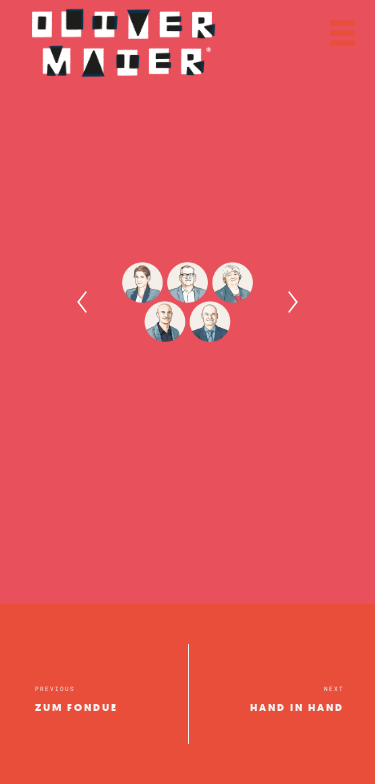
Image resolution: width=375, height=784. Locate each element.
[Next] (293, 302)
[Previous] (82, 302)
